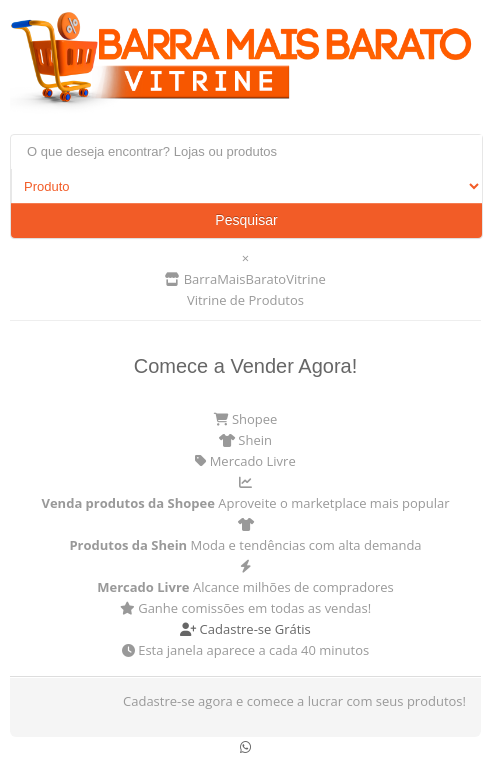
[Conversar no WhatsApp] (245, 747)
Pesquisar (246, 220)
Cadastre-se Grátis (245, 629)
